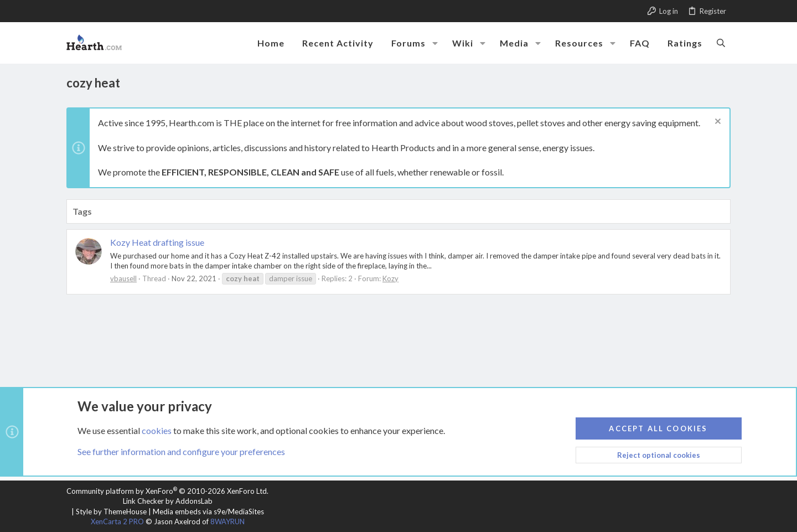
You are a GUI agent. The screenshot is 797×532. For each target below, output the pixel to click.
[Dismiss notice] (716, 123)
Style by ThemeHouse (111, 512)
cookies (157, 430)
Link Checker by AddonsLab (168, 501)
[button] (435, 43)
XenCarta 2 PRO (117, 521)
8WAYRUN (227, 521)
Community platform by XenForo (167, 491)
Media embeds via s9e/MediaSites (208, 512)
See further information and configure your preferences (181, 451)
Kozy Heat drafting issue (157, 242)
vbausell (123, 278)
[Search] (721, 43)
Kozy (390, 278)
